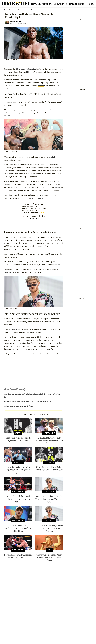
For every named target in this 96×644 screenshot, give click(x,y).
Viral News (12, 10)
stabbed (41, 86)
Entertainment (36, 4)
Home (6, 10)
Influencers (60, 4)
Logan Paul (28, 10)
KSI (28, 72)
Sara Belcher (17, 22)
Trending (52, 4)
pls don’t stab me (37, 198)
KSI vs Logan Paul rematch (26, 69)
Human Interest (70, 4)
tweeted (7, 116)
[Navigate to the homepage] (16, 4)
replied (58, 265)
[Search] (86, 4)
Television (45, 4)
